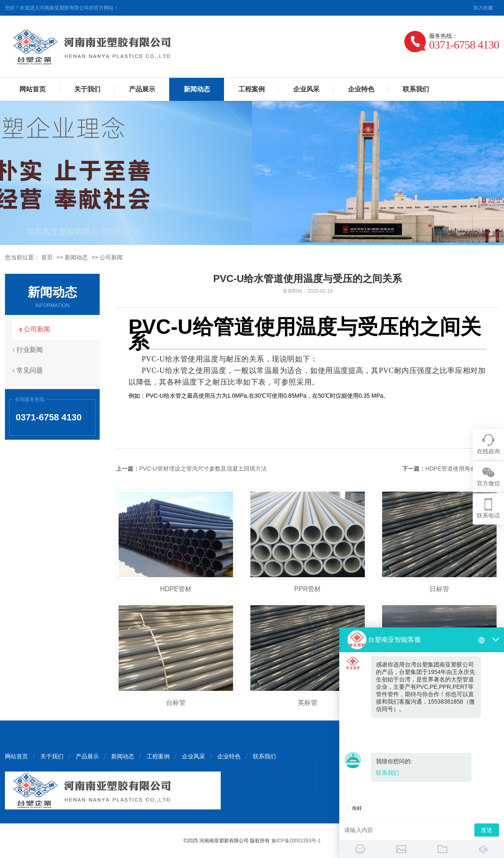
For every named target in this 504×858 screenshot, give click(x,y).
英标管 (308, 703)
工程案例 (252, 89)
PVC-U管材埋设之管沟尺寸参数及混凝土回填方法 (203, 469)
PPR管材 (308, 589)
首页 (47, 257)
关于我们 (87, 89)
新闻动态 (197, 89)
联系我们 (416, 89)
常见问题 (32, 370)
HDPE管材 (176, 589)
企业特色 (361, 89)
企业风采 (306, 89)
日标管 (439, 589)
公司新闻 (111, 257)
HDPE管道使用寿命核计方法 (462, 469)
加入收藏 (483, 8)
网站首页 (33, 89)
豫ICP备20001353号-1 (296, 841)
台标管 (176, 703)
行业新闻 (32, 350)
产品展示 (142, 89)
